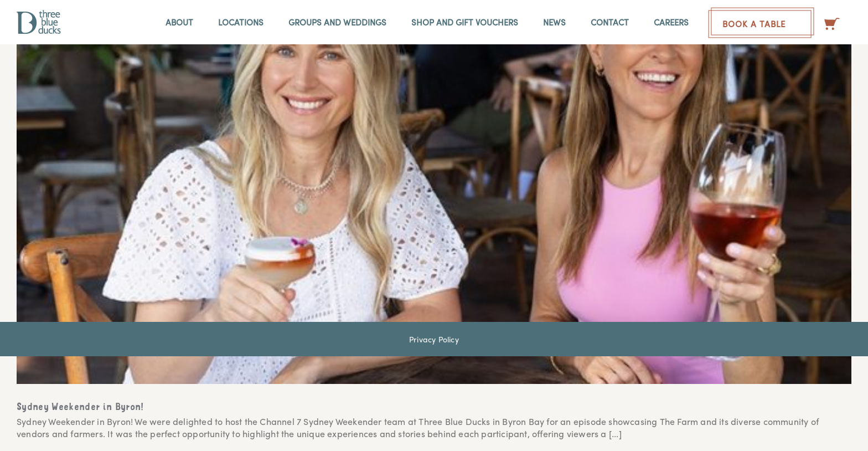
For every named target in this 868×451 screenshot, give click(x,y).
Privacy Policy (434, 339)
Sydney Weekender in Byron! (81, 408)
